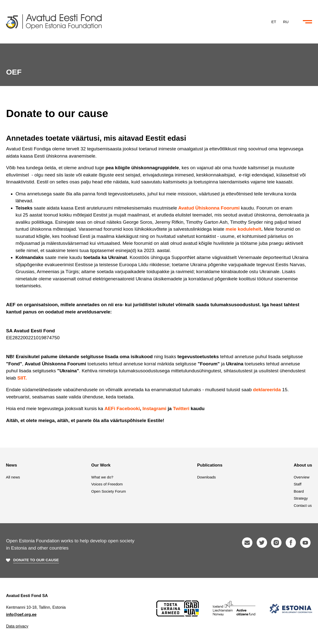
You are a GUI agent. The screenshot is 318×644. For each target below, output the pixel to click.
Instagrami (155, 408)
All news (13, 477)
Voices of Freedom (107, 484)
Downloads (207, 477)
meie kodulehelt (243, 229)
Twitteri (181, 408)
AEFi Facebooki (122, 408)
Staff (298, 484)
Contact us (303, 505)
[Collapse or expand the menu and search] (307, 22)
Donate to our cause (36, 560)
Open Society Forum (108, 491)
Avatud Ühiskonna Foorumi (209, 208)
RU (286, 21)
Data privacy (17, 626)
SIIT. (22, 378)
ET (274, 21)
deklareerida (267, 390)
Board (299, 491)
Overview (301, 477)
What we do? (102, 477)
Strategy (301, 498)
